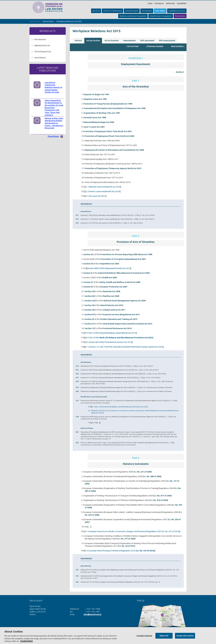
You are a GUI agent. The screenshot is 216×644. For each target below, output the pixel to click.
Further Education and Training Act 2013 (119, 319)
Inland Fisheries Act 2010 (112, 305)
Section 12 (89, 328)
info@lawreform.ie (93, 614)
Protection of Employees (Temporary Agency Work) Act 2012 (113, 168)
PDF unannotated (167, 41)
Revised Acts (180, 16)
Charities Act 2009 (111, 296)
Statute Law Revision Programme (133, 16)
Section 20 (89, 310)
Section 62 (89, 296)
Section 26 (89, 291)
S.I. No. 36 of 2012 (127, 546)
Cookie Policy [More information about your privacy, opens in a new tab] (27, 641)
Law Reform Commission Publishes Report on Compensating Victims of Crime (53, 87)
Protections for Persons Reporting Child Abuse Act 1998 (126, 254)
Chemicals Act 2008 (111, 291)
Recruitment (147, 11)
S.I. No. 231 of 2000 (143, 472)
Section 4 (88, 254)
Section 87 (88, 287)
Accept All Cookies (185, 636)
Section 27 (88, 282)
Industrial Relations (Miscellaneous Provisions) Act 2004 (124, 273)
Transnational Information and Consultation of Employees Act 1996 (114, 108)
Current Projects (132, 11)
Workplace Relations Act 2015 (69, 21)
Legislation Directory (177, 11)
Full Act (78, 41)
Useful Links (170, 3)
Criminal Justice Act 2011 (114, 310)
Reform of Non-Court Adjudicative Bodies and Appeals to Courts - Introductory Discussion (54, 123)
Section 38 (89, 305)
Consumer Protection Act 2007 (113, 287)
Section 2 (180, 72)
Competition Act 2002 (109, 264)
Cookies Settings (144, 636)
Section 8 (88, 273)
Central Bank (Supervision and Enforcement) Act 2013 (127, 324)
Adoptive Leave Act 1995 (95, 99)
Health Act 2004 (110, 278)
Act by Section (93, 41)
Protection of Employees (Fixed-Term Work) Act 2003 (109, 136)
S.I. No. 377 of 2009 (126, 539)
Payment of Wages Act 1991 (96, 94)
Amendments (129, 41)
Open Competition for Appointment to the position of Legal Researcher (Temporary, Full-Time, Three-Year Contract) (54, 108)
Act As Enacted (112, 41)
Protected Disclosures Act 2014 (117, 328)
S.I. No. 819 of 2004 (159, 500)
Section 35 (89, 319)
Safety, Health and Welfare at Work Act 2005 (120, 282)
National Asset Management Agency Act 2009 (125, 301)
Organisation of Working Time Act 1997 (102, 113)
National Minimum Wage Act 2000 (99, 122)
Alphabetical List (42, 45)
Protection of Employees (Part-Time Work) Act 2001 (108, 131)
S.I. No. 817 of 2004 (162, 496)
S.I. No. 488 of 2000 (152, 476)
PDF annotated (147, 41)
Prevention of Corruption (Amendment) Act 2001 (123, 259)
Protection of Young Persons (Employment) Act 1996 (108, 104)
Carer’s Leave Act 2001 (94, 127)
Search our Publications (112, 11)
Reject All (164, 636)
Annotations (40, 58)
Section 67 (89, 315)
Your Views (160, 11)
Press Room (159, 3)
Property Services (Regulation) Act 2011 (121, 315)
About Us (96, 11)
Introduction (40, 39)
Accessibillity (182, 3)
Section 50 (88, 264)
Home (150, 3)
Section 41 (89, 324)
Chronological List (43, 52)
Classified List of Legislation (161, 16)
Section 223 (90, 301)
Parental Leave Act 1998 (95, 118)
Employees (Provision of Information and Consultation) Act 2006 (114, 150)
